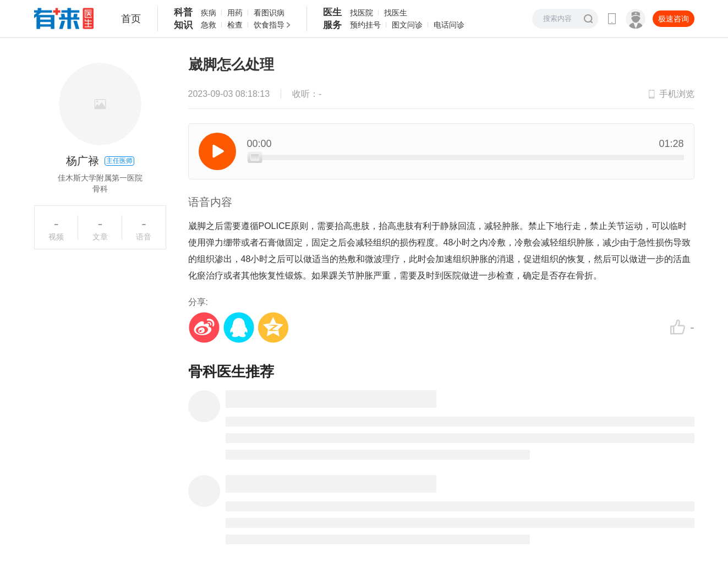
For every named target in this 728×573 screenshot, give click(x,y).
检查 (235, 25)
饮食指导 (269, 25)
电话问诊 (449, 25)
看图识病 (269, 13)
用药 (235, 13)
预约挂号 (365, 25)
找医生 (396, 13)
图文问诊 (407, 25)
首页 (131, 19)
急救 (209, 25)
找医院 (362, 13)
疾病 (209, 13)
